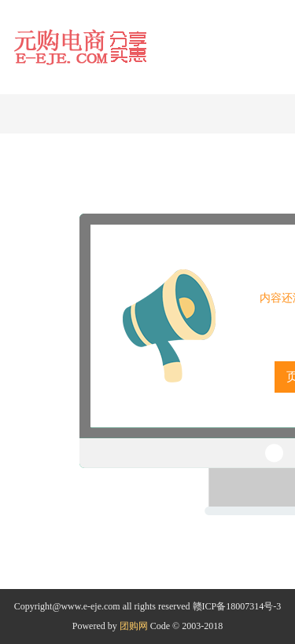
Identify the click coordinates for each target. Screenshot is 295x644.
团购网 (134, 626)
